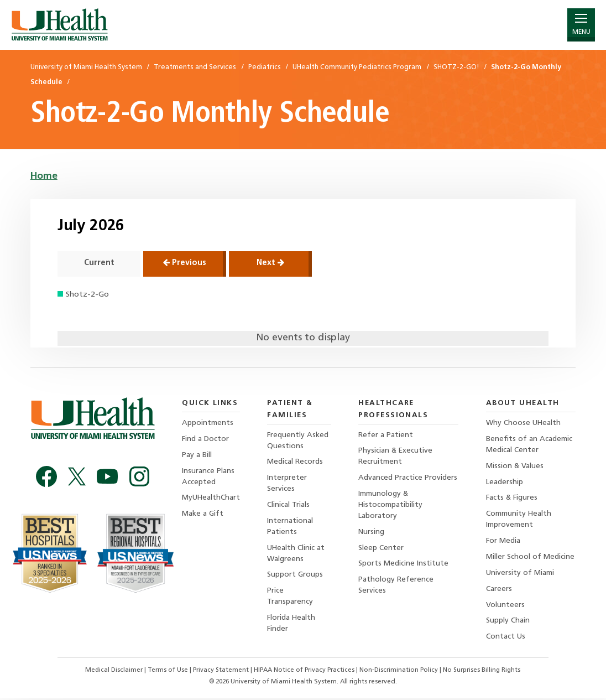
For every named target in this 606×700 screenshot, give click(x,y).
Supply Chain (508, 623)
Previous (185, 263)
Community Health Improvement (519, 520)
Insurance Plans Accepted (208, 477)
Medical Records (296, 462)
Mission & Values (515, 466)
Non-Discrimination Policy (399, 672)
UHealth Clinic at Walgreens (297, 555)
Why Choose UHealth (524, 423)
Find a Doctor (205, 439)
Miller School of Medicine (530, 558)
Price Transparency (291, 598)
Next (270, 263)
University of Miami (520, 574)
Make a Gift (203, 515)
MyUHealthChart (211, 499)
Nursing (372, 533)
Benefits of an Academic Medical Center (529, 445)
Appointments (208, 423)
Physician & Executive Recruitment (396, 457)
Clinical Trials (289, 505)
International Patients (291, 527)
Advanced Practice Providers (408, 478)
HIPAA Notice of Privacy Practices (304, 672)
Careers (499, 590)
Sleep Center (382, 549)
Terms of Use (168, 672)
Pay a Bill (197, 455)
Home (44, 176)
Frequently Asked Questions (298, 441)
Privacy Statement (221, 672)
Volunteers (505, 607)
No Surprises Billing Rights (483, 672)
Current (99, 263)
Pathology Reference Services (396, 587)
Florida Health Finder (292, 625)
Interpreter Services (288, 484)
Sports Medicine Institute (404, 565)
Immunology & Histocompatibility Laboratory (391, 505)
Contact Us (506, 639)
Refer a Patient (386, 435)
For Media (503, 542)
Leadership (505, 483)
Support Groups (296, 576)
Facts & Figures (512, 499)
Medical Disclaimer (114, 672)
